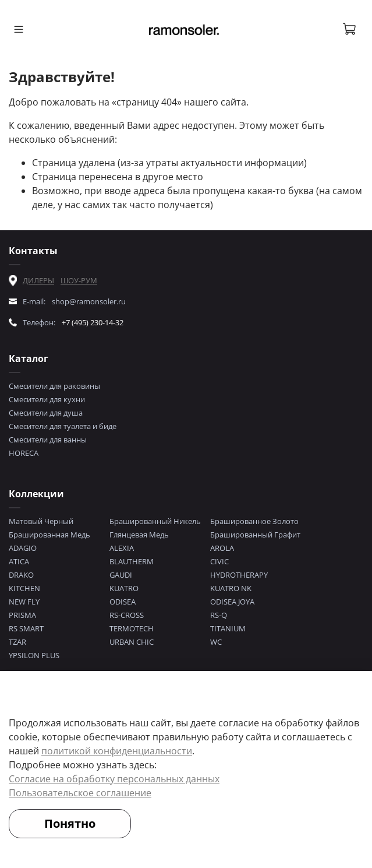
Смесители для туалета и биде (63, 426)
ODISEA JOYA (232, 602)
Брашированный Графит (255, 535)
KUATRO (124, 588)
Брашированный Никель (155, 521)
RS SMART (26, 628)
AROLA (222, 548)
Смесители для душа (46, 413)
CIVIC (219, 561)
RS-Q (219, 615)
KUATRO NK (231, 588)
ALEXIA (122, 548)
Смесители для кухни (47, 399)
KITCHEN (24, 588)
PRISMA (22, 615)
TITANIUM (228, 628)
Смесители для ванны (48, 440)
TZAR (17, 642)
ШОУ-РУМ (79, 280)
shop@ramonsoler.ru (89, 301)
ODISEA (123, 602)
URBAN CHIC (132, 642)
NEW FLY (24, 602)
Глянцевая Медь (139, 535)
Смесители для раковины (54, 386)
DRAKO (21, 575)
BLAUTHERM (132, 561)
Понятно (70, 823)
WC (216, 642)
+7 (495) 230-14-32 (93, 322)
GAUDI (121, 575)
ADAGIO (23, 548)
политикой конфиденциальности (117, 751)
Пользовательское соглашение (80, 793)
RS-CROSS (127, 615)
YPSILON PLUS (34, 655)
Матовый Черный (41, 521)
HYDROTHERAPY (239, 575)
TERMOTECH (132, 628)
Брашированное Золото (254, 521)
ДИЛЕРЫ (38, 280)
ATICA (19, 561)
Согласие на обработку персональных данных (114, 779)
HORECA (24, 453)
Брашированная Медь (49, 535)
